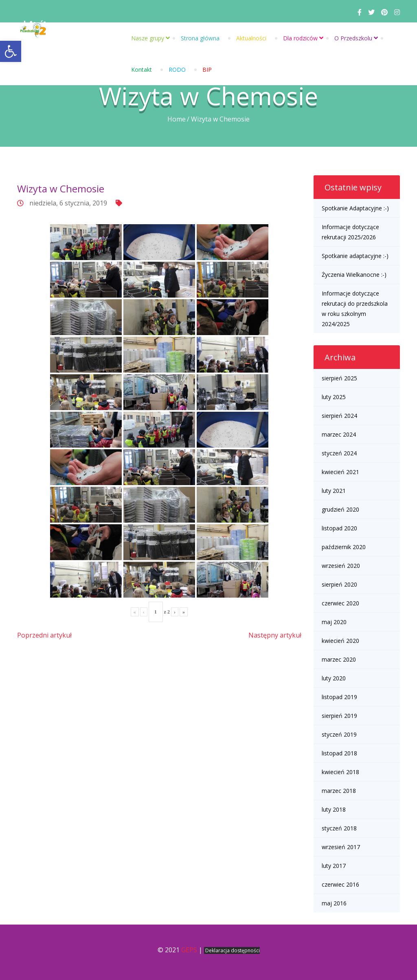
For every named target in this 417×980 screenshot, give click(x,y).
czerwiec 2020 (340, 603)
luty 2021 (334, 491)
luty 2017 (334, 866)
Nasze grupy (148, 38)
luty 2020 (334, 678)
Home (177, 119)
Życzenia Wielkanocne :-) (354, 275)
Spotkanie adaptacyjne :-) (355, 256)
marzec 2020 (339, 659)
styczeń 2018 (339, 828)
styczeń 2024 (339, 453)
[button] (11, 51)
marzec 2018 (339, 791)
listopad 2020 (339, 528)
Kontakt (142, 70)
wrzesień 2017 (341, 847)
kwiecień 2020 (340, 641)
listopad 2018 (339, 753)
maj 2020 (334, 622)
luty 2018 (334, 809)
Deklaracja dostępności (233, 950)
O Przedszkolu (353, 38)
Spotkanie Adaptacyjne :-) (355, 208)
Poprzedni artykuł (44, 635)
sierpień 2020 (339, 584)
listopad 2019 (339, 697)
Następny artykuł (275, 635)
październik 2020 (344, 547)
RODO (177, 70)
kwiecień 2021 (340, 472)
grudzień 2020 (340, 509)
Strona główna (200, 38)
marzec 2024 (339, 434)
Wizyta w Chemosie (61, 189)
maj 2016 (334, 903)
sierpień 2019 (339, 716)
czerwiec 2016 (340, 884)
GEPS (189, 950)
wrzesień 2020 (341, 566)
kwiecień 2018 (340, 772)
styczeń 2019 (339, 734)
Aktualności (251, 38)
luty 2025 (334, 397)
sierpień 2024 (339, 416)
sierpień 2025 (339, 378)
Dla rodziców (300, 38)
